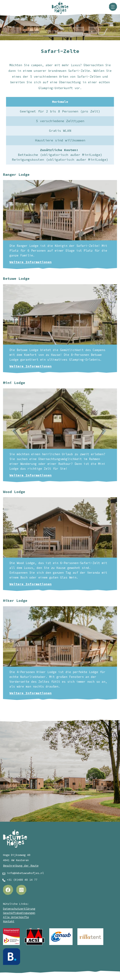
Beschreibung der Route (21, 866)
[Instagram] (21, 890)
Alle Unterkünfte (16, 917)
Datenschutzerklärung (19, 909)
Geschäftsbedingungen (19, 913)
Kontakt (9, 921)
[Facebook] (8, 890)
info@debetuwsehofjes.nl (25, 873)
